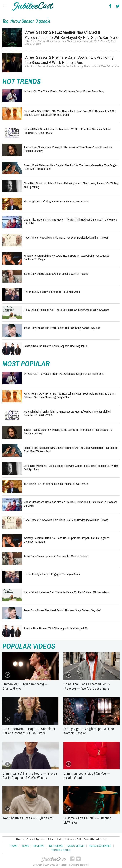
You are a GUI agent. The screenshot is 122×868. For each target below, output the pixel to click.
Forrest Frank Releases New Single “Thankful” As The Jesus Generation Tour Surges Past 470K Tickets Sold (71, 167)
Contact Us (89, 839)
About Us (20, 839)
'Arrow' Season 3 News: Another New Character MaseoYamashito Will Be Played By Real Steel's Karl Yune (71, 35)
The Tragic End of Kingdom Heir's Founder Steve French (56, 201)
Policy (60, 839)
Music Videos (76, 846)
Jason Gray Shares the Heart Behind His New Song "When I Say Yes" (62, 328)
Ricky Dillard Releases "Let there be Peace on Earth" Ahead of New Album (66, 310)
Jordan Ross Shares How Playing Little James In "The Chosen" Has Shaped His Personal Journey (68, 149)
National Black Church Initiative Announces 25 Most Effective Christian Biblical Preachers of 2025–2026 (67, 131)
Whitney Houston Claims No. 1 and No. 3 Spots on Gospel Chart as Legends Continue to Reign (66, 257)
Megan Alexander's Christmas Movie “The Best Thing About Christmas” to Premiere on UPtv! (70, 221)
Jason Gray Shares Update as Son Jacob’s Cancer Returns (56, 274)
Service (30, 839)
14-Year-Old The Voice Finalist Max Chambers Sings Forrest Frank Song (64, 91)
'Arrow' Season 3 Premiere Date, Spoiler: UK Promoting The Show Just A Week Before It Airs (69, 60)
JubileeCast (53, 859)
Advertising (101, 839)
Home (14, 846)
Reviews (39, 846)
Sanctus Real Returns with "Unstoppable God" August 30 (56, 346)
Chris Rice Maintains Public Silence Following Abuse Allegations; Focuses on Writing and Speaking (71, 185)
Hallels (33, 6)
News (25, 846)
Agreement (41, 839)
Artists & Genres (100, 846)
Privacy (51, 839)
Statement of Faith (73, 839)
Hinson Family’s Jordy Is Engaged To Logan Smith (52, 292)
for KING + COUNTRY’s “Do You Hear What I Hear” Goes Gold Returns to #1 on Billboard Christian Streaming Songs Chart (69, 113)
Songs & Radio (61, 850)
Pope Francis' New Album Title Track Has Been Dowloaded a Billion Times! (66, 237)
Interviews (56, 846)
